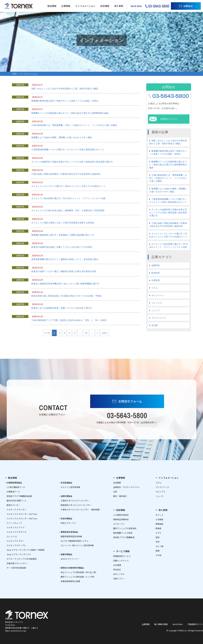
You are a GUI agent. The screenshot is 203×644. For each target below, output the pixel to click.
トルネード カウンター (16, 510)
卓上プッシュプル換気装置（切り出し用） (79, 572)
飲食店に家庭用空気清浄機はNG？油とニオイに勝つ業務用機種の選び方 (65, 284)
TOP (14, 74)
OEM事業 (117, 565)
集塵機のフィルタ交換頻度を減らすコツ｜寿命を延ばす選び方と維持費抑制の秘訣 (70, 113)
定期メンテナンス (121, 561)
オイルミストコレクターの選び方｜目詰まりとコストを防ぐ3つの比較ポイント (69, 186)
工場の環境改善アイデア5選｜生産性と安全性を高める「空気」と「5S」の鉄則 (69, 320)
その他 (158, 555)
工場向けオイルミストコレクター (75, 501)
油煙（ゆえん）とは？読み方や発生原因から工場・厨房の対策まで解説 (65, 89)
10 (86, 333)
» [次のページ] (97, 333)
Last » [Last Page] (105, 333)
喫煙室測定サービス (122, 556)
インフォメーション (85, 6)
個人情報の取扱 (161, 624)
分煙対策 (156, 280)
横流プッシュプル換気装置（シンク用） (78, 577)
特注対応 (117, 570)
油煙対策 (156, 265)
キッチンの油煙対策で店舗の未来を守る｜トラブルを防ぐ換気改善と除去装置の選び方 (72, 162)
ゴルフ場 (159, 546)
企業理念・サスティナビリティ (127, 487)
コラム (154, 288)
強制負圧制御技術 (121, 519)
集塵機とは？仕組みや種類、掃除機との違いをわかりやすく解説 (62, 137)
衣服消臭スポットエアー (17, 563)
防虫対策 (156, 273)
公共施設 (159, 519)
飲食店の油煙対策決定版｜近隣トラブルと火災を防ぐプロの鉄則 (62, 247)
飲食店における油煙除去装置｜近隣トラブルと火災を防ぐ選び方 (62, 308)
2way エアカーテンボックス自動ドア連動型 (26, 550)
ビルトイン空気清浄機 (70, 487)
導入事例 (119, 6)
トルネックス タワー (16, 541)
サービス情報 (123, 551)
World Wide (178, 624)
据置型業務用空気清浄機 (71, 536)
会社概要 (117, 483)
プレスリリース (159, 318)
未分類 (154, 325)
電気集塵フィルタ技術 (123, 533)
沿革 (115, 492)
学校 (157, 542)
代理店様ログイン (195, 624)
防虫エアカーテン (68, 523)
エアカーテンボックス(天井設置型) (22, 559)
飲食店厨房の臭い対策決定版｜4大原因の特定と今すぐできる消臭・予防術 (66, 296)
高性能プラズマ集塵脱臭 (124, 537)
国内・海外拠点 (120, 496)
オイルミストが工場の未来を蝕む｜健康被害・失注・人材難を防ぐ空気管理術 (68, 210)
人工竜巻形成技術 (121, 515)
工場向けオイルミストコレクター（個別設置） (81, 510)
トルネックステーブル (16, 545)
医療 (157, 551)
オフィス (159, 515)
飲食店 (158, 528)
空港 (157, 537)
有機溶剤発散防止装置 (70, 581)
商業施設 (159, 524)
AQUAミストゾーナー (70, 559)
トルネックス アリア (16, 527)
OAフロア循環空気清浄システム (75, 541)
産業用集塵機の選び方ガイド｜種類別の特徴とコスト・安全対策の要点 (65, 259)
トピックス (157, 303)
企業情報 (66, 6)
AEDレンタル (119, 574)
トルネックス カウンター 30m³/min (22, 518)
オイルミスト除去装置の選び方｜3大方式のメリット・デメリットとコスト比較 (69, 198)
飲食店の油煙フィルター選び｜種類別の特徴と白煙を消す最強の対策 (64, 271)
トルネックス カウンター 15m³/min (22, 514)
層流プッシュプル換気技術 (125, 528)
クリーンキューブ (14, 523)
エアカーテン (119, 524)
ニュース (156, 310)
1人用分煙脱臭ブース (16, 487)
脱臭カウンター (13, 505)
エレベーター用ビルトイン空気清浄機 (77, 545)
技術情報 (105, 6)
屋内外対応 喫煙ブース (16, 501)
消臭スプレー (119, 579)
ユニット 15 (12, 536)
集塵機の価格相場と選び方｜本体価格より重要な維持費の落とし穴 (63, 235)
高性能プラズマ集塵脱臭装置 (19, 496)
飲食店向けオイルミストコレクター (76, 505)
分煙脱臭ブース (13, 492)
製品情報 (52, 6)
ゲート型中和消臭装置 (16, 568)
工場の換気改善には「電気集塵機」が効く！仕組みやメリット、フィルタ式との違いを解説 (74, 125)
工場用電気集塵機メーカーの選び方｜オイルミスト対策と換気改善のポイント (68, 149)
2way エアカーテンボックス (19, 554)
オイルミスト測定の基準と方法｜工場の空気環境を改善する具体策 (63, 223)
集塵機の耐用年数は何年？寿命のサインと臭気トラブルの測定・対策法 (65, 101)
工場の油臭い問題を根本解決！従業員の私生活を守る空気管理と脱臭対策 (66, 174)
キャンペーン (158, 295)
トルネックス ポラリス (16, 532)
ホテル (158, 533)
